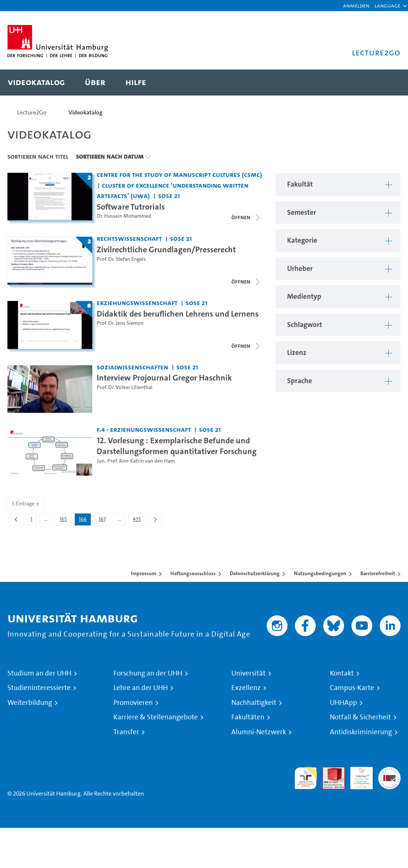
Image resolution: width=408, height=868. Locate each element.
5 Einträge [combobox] (26, 504)
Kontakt (342, 673)
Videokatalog (86, 112)
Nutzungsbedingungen (320, 573)
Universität (248, 673)
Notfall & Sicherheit (360, 717)
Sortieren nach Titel (38, 156)
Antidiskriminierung (361, 732)
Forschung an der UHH (148, 673)
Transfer (126, 732)
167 (104, 521)
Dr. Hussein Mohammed (124, 216)
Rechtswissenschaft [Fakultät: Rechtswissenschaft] (129, 238)
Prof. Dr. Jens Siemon (120, 323)
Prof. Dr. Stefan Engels (121, 259)
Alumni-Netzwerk (259, 732)
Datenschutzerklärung (255, 573)
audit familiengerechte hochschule (306, 778)
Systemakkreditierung (389, 771)
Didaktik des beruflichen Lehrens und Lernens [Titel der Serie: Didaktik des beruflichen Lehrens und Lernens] (178, 314)
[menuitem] (36, 82)
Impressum (144, 573)
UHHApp (343, 703)
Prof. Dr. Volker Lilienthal (125, 387)
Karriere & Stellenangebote (156, 717)
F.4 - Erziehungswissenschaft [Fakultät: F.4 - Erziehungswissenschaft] (144, 429)
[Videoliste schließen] (246, 217)
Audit (330, 771)
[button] (387, 6)
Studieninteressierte (39, 688)
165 (65, 521)
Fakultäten (248, 717)
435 (139, 521)
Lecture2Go (32, 112)
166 (85, 521)
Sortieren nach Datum (110, 156)
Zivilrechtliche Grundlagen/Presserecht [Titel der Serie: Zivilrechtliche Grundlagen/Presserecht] (166, 249)
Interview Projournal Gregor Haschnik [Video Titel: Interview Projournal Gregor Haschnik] (164, 378)
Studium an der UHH (39, 673)
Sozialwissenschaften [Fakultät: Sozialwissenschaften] (132, 367)
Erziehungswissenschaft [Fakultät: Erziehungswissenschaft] (137, 303)
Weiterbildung (30, 703)
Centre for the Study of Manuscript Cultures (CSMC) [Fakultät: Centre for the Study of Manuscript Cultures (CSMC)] (179, 174)
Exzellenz (246, 688)
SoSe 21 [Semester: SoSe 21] (169, 196)
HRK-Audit (357, 776)
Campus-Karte (352, 688)
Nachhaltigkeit (254, 703)
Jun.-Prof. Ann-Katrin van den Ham (136, 461)
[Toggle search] (388, 82)
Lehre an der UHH (141, 688)
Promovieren (133, 703)
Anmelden (356, 5)
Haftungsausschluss (193, 573)
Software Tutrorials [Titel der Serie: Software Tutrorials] (131, 207)
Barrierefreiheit (378, 573)
